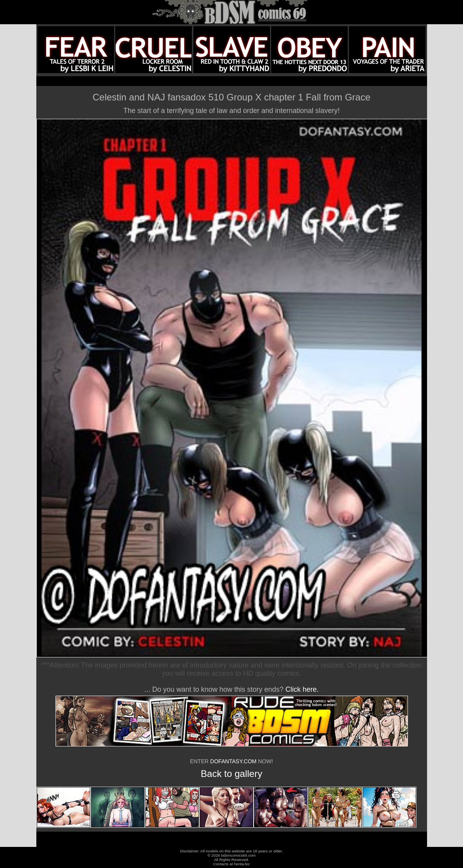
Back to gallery (231, 774)
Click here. (302, 689)
